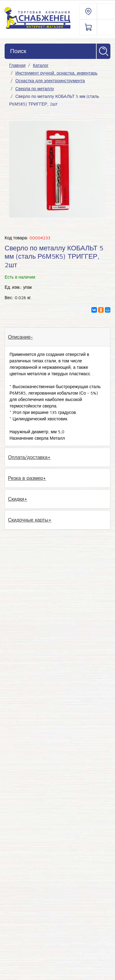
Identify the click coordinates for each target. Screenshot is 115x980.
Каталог (41, 65)
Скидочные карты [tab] (28, 520)
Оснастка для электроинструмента (50, 81)
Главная (17, 65)
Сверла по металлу (35, 89)
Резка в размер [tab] (25, 478)
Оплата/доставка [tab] (28, 457)
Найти (103, 51)
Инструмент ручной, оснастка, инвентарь (56, 73)
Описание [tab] (19, 337)
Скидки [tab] (16, 499)
